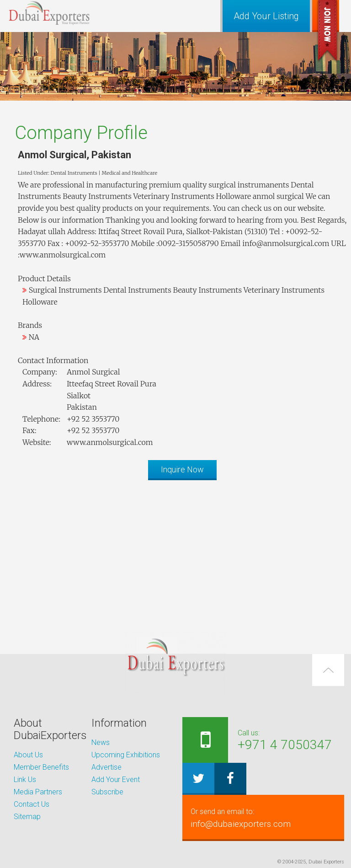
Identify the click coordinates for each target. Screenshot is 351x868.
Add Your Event (116, 780)
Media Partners (38, 792)
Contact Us (32, 804)
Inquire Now (182, 469)
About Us (28, 755)
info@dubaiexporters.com (263, 818)
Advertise (106, 767)
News (101, 742)
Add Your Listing (266, 16)
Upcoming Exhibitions (126, 755)
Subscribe (107, 792)
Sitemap (27, 817)
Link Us (25, 780)
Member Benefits (41, 767)
